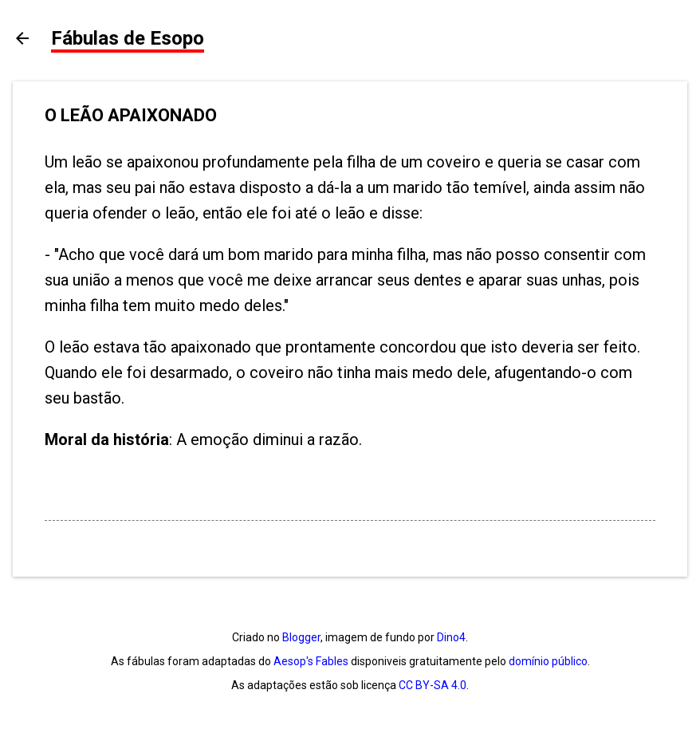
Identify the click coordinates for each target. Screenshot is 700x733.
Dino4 (451, 637)
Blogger (301, 637)
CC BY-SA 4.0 (433, 685)
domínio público (548, 661)
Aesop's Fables (311, 661)
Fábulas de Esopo (128, 38)
